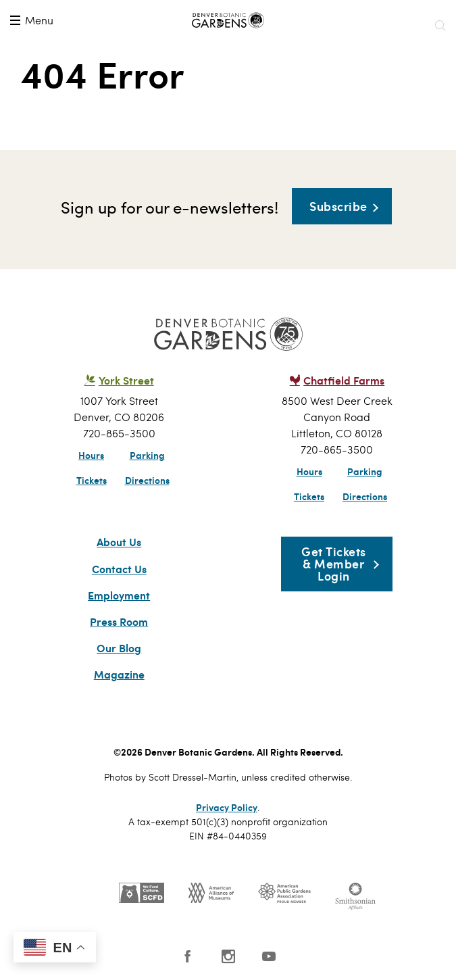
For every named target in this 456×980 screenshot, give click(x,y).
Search (440, 26)
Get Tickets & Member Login (334, 563)
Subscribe (338, 206)
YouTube (269, 956)
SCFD (142, 893)
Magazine (119, 675)
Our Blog (119, 648)
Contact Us (119, 569)
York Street (126, 380)
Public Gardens (284, 893)
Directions (147, 480)
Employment (119, 595)
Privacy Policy (227, 807)
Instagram (228, 956)
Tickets (92, 480)
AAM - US (211, 893)
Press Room (119, 622)
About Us (119, 542)
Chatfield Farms (344, 380)
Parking (147, 455)
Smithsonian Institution (355, 896)
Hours (91, 455)
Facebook (188, 956)
